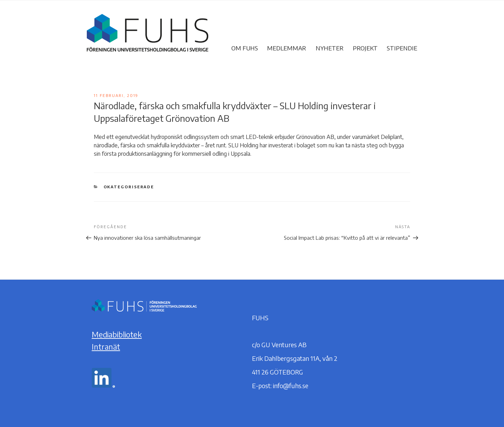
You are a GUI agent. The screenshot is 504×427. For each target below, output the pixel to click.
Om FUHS (245, 48)
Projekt (365, 48)
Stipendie (402, 48)
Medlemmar (287, 48)
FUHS (201, 48)
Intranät (106, 346)
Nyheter (330, 48)
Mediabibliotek (117, 334)
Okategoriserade (129, 187)
